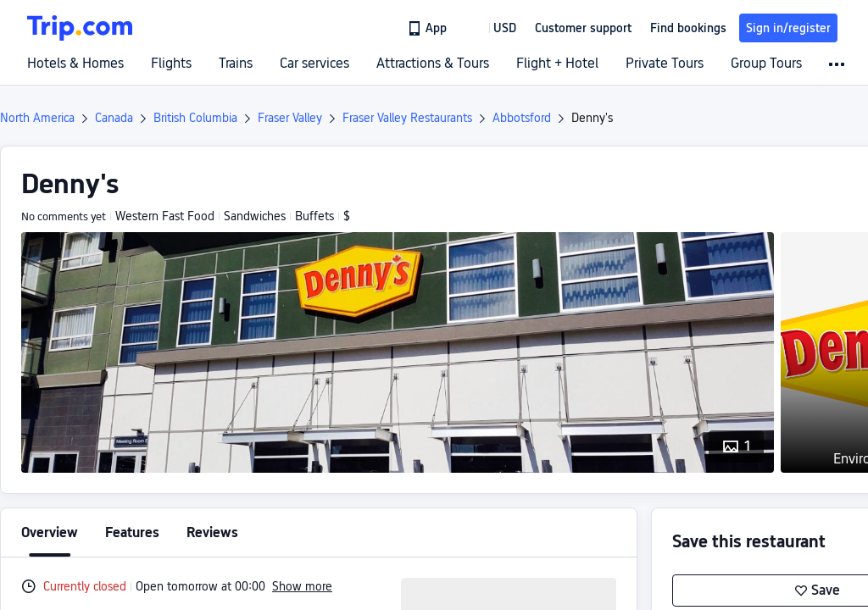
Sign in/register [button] (788, 28)
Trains (236, 64)
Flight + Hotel (557, 64)
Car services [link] (314, 64)
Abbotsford (522, 118)
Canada (114, 118)
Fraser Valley (290, 118)
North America (37, 118)
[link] (428, 28)
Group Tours (766, 64)
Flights (171, 64)
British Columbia (195, 118)
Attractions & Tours (433, 64)
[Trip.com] (80, 28)
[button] (492, 28)
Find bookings (688, 28)
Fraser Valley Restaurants (407, 118)
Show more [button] (302, 586)
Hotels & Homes (75, 64)
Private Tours (665, 64)
